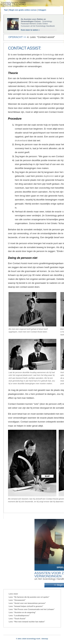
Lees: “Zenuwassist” (17, 600)
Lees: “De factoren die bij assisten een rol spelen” (29, 597)
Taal (6, 10)
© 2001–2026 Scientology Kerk (28, 639)
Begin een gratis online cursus (23, 10)
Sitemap (45, 639)
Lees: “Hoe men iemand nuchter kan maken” (27, 622)
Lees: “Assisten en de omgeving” (22, 612)
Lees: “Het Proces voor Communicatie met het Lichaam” (32, 609)
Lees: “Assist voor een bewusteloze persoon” (27, 603)
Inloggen (42, 10)
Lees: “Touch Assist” (17, 619)
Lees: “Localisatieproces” (19, 616)
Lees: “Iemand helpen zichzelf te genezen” (26, 606)
